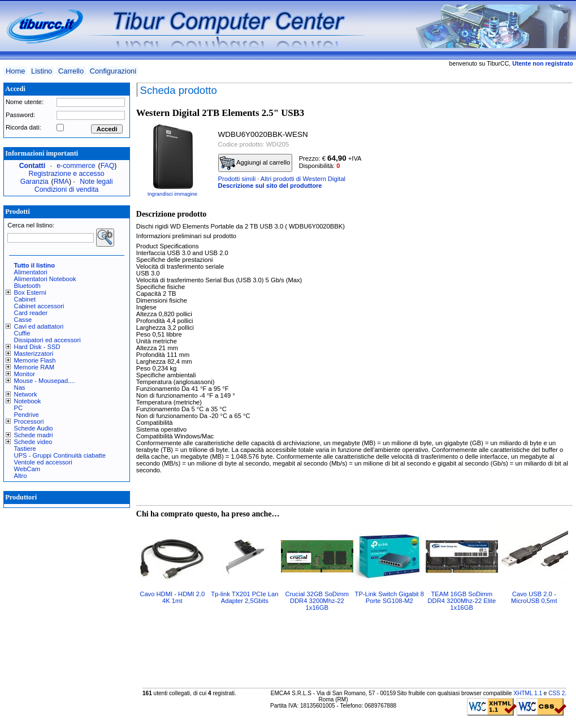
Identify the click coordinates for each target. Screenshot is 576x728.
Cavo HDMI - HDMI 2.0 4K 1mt (172, 597)
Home (15, 71)
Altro (21, 476)
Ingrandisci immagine (172, 194)
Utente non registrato (542, 63)
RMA (61, 182)
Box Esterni (30, 292)
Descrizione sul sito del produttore (270, 186)
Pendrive (27, 415)
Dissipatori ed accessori (47, 340)
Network (26, 394)
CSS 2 (556, 693)
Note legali (96, 182)
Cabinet (25, 299)
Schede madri (34, 435)
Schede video (33, 442)
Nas (20, 387)
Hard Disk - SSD (37, 347)
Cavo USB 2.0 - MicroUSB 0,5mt (534, 597)
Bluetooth (27, 286)
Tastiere (25, 449)
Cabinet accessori (39, 306)
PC (19, 408)
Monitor (25, 374)
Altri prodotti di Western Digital (303, 179)
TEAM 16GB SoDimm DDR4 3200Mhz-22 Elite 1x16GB (462, 601)
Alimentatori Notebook (45, 279)
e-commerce (76, 166)
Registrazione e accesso (67, 174)
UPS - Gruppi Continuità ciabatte (60, 455)
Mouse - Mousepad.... (45, 381)
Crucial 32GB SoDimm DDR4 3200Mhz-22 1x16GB (317, 601)
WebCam (27, 469)
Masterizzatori (34, 354)
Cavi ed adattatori (39, 326)
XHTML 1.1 (528, 693)
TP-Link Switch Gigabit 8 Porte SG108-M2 (390, 597)
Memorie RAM (34, 367)
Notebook (28, 401)
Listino (42, 71)
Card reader (31, 313)
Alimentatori (31, 272)
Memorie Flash (35, 360)
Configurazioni (113, 71)
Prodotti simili (237, 179)
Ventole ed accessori (43, 462)
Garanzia (34, 182)
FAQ (108, 166)
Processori (29, 421)
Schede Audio (34, 428)
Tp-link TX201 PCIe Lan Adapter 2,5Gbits (244, 597)
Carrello (71, 71)
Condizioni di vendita (67, 189)
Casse (23, 320)
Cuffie (22, 333)
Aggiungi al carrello (255, 163)
